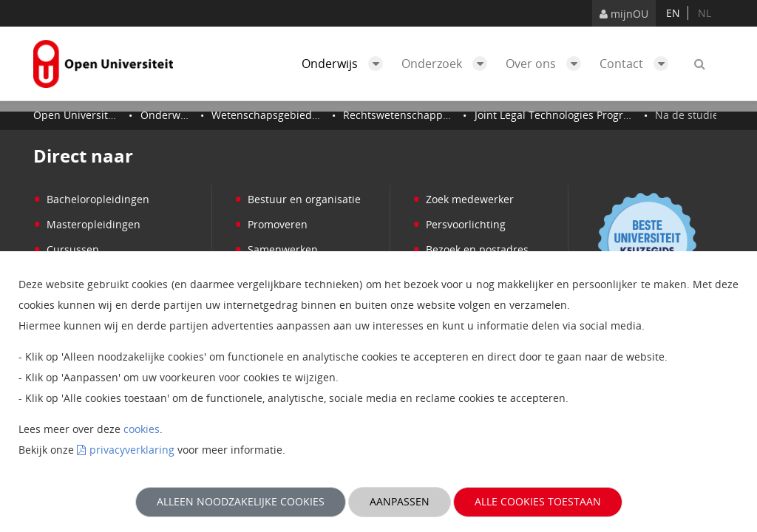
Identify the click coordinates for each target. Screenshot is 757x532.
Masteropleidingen (87, 224)
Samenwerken (276, 249)
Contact (638, 64)
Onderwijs (346, 64)
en (673, 13)
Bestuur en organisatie (298, 199)
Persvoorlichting (459, 224)
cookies (142, 429)
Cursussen (66, 249)
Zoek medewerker (463, 199)
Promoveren (271, 224)
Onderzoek (448, 64)
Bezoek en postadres (471, 249)
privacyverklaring (132, 450)
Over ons (547, 64)
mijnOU (624, 14)
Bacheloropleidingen (91, 199)
